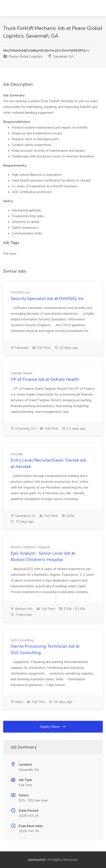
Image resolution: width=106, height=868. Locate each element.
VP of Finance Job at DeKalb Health (45, 379)
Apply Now (53, 727)
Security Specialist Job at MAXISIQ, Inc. (48, 299)
